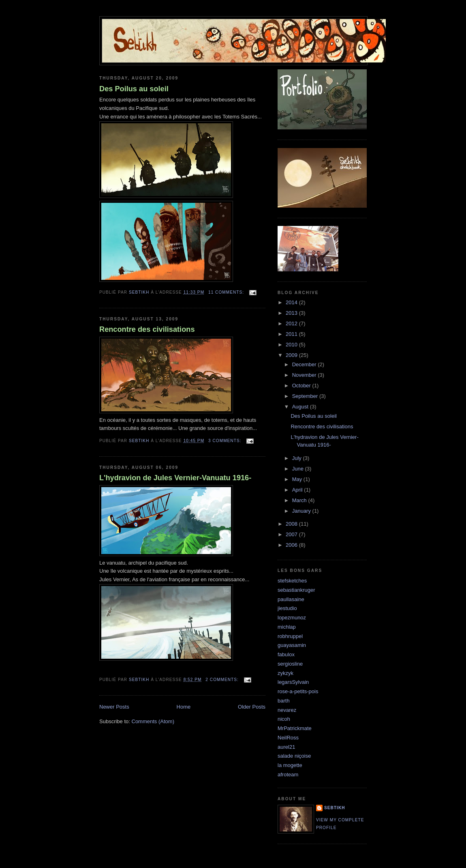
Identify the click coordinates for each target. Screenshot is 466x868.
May (298, 479)
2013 (292, 313)
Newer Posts (114, 707)
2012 (292, 323)
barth (284, 701)
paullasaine (291, 599)
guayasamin (292, 645)
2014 (292, 302)
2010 (292, 345)
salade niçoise (294, 756)
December (305, 364)
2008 (292, 524)
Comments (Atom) (153, 721)
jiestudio (287, 608)
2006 (292, 545)
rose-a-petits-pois (298, 691)
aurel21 (286, 747)
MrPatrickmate (295, 728)
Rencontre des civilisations (147, 329)
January (302, 511)
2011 (292, 334)
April (298, 490)
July (298, 458)
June (299, 469)
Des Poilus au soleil (134, 89)
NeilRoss (288, 738)
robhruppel (290, 636)
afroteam (288, 775)
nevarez (287, 710)
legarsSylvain (293, 682)
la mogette (290, 765)
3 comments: (226, 441)
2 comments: (223, 680)
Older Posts (252, 707)
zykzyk (285, 673)
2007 (292, 534)
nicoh (284, 719)
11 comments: (227, 292)
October (302, 386)
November (305, 375)
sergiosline (290, 664)
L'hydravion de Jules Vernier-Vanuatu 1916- (175, 478)
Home (184, 707)
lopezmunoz (292, 618)
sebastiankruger (296, 590)
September (306, 396)
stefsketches (292, 581)
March (300, 500)
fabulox (286, 654)
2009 (292, 355)
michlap (287, 627)
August (301, 407)
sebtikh (335, 808)
